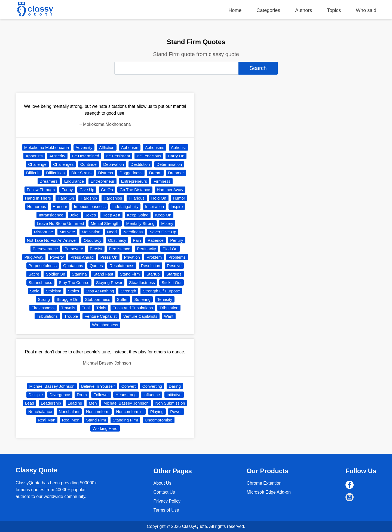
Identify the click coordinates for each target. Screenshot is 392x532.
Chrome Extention (264, 483)
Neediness (133, 232)
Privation (132, 257)
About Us (162, 483)
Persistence (120, 249)
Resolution (151, 266)
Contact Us (164, 492)
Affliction (107, 147)
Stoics (73, 291)
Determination (169, 164)
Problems (177, 257)
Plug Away (34, 257)
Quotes (96, 266)
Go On (107, 190)
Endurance (74, 181)
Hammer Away (170, 190)
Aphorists (34, 156)
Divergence (60, 395)
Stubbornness (98, 299)
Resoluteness (122, 266)
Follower (101, 395)
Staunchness (40, 282)
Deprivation (114, 164)
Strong (44, 299)
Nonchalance (40, 412)
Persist (96, 249)
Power (176, 412)
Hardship (89, 198)
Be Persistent (118, 156)
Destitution (140, 164)
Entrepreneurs (134, 181)
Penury (177, 240)
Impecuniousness (90, 207)
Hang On (66, 198)
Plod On (170, 249)
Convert (129, 386)
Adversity (84, 147)
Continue (88, 164)
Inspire (177, 207)
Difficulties (55, 173)
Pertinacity (146, 249)
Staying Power (109, 282)
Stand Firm (130, 274)
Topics (334, 10)
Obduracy (92, 240)
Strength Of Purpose (161, 291)
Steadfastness (142, 282)
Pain (137, 240)
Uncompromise (159, 420)
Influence (151, 395)
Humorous (37, 207)
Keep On (163, 215)
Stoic (34, 291)
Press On (109, 257)
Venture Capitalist (101, 316)
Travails (68, 308)
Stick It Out (171, 282)
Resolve (174, 266)
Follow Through (41, 190)
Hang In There (38, 198)
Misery (167, 223)
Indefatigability (125, 207)
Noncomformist (130, 412)
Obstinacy (117, 240)
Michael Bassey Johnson (52, 386)
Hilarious (137, 198)
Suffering (142, 299)
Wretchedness (105, 325)
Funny (67, 190)
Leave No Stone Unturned (60, 223)
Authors (304, 10)
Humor (179, 198)
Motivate (67, 232)
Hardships (113, 198)
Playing (157, 412)
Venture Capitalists (140, 316)
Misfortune (44, 232)
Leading (75, 403)
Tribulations (47, 316)
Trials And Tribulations (133, 308)
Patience (155, 240)
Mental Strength (105, 223)
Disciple (36, 395)
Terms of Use (166, 510)
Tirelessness (43, 308)
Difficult (33, 173)
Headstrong (126, 395)
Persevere (74, 249)
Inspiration (154, 207)
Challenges (63, 164)
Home (235, 10)
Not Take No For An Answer (52, 240)
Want (169, 316)
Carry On (176, 156)
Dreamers (49, 181)
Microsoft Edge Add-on (269, 492)
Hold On (159, 198)
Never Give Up (163, 232)
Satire (34, 274)
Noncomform (98, 412)
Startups (174, 274)
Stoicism (53, 291)
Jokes (91, 215)
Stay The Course (74, 282)
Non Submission (170, 403)
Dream (155, 173)
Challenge (37, 164)
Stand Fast (103, 274)
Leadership (51, 403)
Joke (74, 215)
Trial (86, 308)
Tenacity (165, 299)
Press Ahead (82, 257)
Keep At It (111, 215)
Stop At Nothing (100, 291)
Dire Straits (81, 173)
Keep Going (138, 215)
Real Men (71, 420)
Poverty (57, 257)
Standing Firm (125, 420)
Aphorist (178, 147)
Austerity (57, 156)
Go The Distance (135, 190)
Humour (60, 207)
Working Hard (105, 428)
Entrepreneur (103, 181)
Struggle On (68, 299)
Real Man (47, 420)
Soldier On (55, 274)
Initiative (174, 395)
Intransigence (51, 215)
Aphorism (130, 147)
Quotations (73, 266)
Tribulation (169, 308)
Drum (82, 395)
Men (93, 403)
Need (112, 232)
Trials (101, 308)
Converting (152, 386)
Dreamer (176, 173)
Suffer (122, 299)
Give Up (87, 190)
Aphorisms (154, 147)
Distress (105, 173)
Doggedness (131, 173)
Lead (30, 403)
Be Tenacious (149, 156)
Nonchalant (69, 412)
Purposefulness (43, 266)
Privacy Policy (167, 501)
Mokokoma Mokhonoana (47, 147)
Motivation (91, 232)
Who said (366, 10)
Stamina (79, 274)
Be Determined (85, 156)
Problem (154, 257)
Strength (128, 291)
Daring (175, 386)
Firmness (162, 181)
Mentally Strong (140, 223)
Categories (268, 10)
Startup (153, 274)
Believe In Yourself (98, 386)
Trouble (71, 316)
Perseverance (45, 249)
